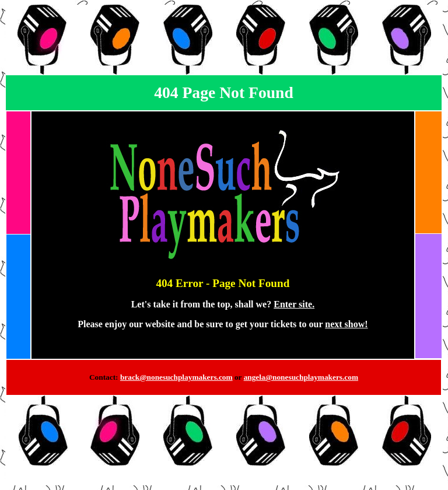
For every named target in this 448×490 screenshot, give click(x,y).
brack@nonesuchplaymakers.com (176, 377)
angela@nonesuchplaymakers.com (301, 377)
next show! (346, 324)
